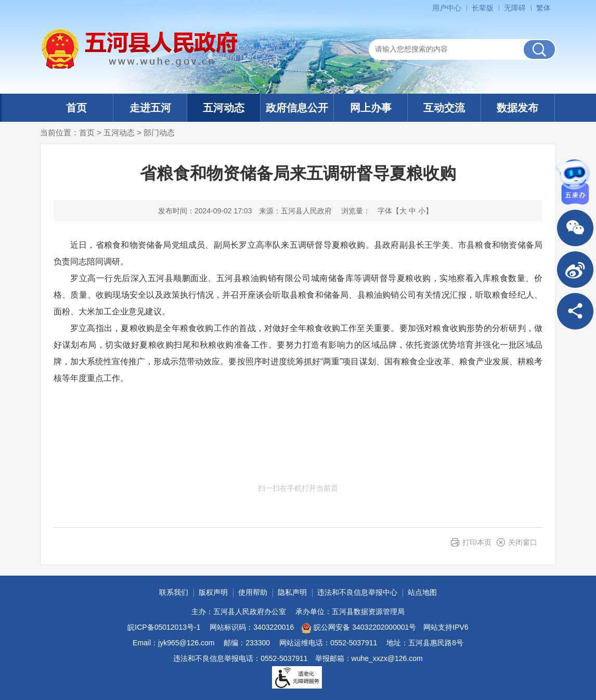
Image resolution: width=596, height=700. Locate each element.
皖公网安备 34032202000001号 (359, 628)
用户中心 (447, 8)
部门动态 (159, 132)
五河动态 (224, 108)
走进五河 (150, 108)
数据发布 (517, 108)
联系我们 (174, 592)
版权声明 (213, 592)
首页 (76, 108)
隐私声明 (292, 592)
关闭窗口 (523, 542)
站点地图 (422, 592)
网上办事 (371, 108)
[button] (483, 8)
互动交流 (444, 108)
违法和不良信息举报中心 (357, 592)
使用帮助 (253, 592)
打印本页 (477, 542)
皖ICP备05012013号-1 (164, 627)
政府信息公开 (297, 108)
